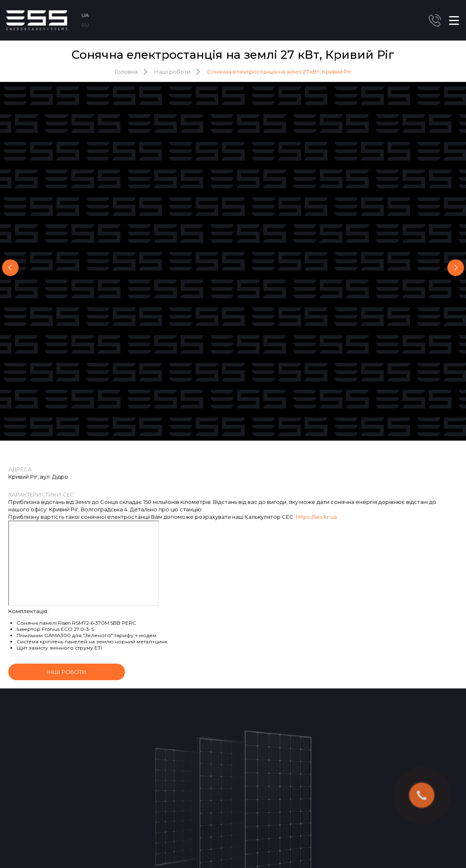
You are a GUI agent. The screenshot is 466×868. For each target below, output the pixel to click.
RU (85, 25)
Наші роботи (172, 72)
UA (85, 15)
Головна (126, 72)
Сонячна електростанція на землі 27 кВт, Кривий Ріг (279, 72)
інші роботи (67, 672)
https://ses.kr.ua (316, 517)
